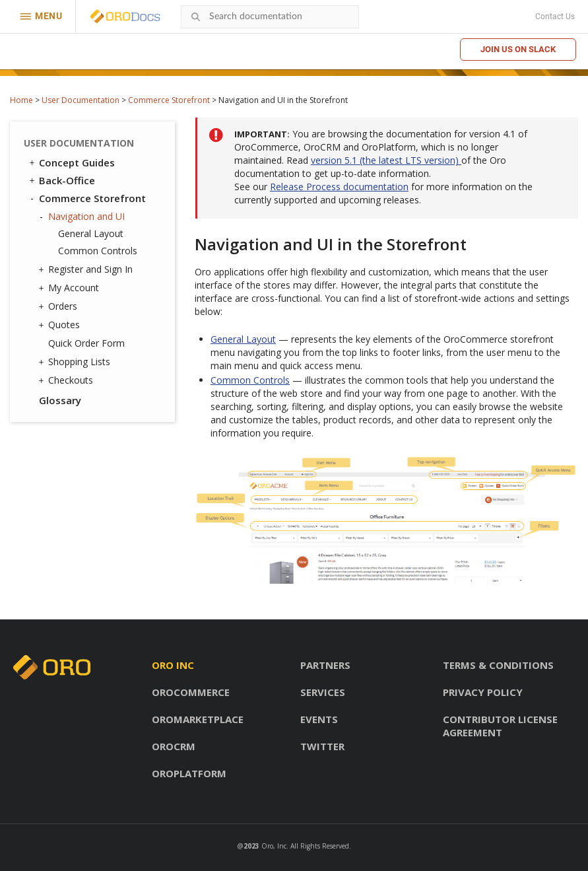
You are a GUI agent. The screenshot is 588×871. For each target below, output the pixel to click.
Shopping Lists (76, 362)
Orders (59, 306)
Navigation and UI (83, 217)
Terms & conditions (498, 665)
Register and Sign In (87, 269)
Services (323, 692)
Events (319, 719)
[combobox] (270, 17)
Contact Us (555, 17)
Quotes (61, 325)
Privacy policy (483, 692)
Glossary (60, 400)
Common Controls (98, 251)
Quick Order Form (86, 343)
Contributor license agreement (500, 726)
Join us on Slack (518, 49)
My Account (70, 288)
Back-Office (61, 180)
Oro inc (173, 665)
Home (21, 100)
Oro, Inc (274, 846)
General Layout (91, 233)
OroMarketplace (198, 719)
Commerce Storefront (169, 100)
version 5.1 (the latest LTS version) (386, 160)
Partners (325, 665)
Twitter (322, 746)
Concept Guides (71, 162)
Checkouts (67, 380)
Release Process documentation (339, 187)
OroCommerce (191, 692)
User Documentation (81, 100)
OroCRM (174, 746)
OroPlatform (189, 773)
